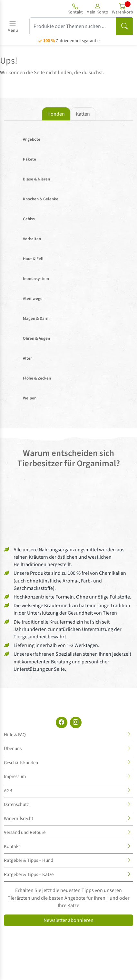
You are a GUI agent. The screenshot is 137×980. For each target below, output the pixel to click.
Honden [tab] (56, 114)
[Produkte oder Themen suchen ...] (73, 26)
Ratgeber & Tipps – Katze (29, 875)
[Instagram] (76, 722)
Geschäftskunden (21, 763)
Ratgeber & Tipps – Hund (29, 860)
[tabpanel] (68, 270)
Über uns (13, 749)
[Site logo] (24, 9)
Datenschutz (16, 805)
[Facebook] (62, 722)
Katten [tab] (83, 114)
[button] (97, 9)
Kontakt (12, 847)
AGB (8, 791)
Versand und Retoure (25, 832)
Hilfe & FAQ (15, 735)
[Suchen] (124, 26)
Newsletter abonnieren (68, 920)
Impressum (15, 777)
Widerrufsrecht (19, 819)
